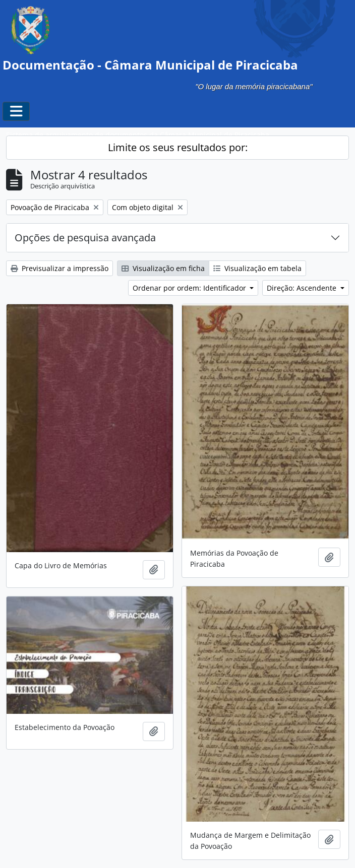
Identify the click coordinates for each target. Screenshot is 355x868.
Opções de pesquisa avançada (85, 238)
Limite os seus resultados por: (178, 147)
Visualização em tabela (257, 268)
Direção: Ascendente (303, 288)
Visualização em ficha (163, 268)
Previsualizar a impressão (60, 268)
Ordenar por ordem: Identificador (190, 288)
